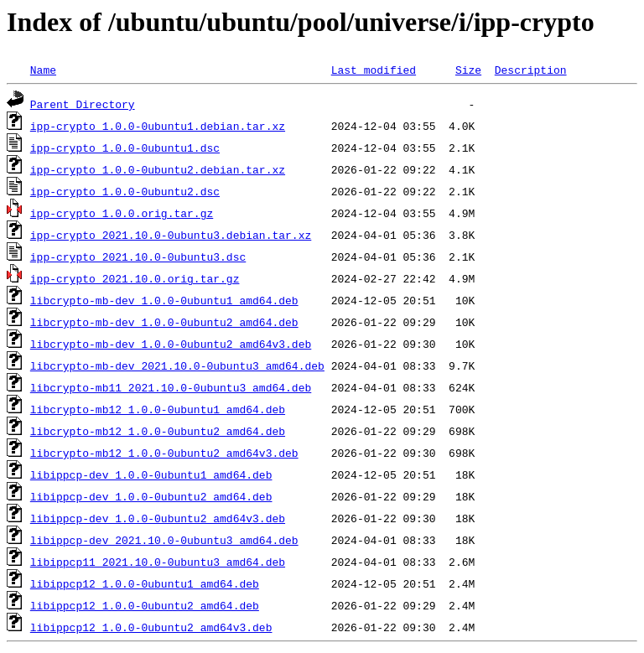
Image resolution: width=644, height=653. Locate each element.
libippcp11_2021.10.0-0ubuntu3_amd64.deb (158, 562)
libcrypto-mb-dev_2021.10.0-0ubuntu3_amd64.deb (177, 365)
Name (43, 70)
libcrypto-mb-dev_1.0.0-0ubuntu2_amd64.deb (164, 322)
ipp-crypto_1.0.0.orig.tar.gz (122, 213)
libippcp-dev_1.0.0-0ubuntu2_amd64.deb (151, 496)
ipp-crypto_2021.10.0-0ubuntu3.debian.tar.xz (171, 235)
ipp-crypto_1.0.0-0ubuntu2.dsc (125, 191)
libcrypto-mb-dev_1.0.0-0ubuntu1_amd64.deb (164, 300)
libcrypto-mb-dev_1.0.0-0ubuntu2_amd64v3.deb (171, 344)
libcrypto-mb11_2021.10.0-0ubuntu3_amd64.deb (171, 387)
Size (468, 70)
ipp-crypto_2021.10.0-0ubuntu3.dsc (138, 257)
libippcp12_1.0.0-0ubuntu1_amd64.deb (145, 583)
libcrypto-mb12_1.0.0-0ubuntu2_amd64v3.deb (164, 453)
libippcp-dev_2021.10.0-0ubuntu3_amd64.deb (164, 540)
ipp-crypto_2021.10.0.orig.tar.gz (135, 278)
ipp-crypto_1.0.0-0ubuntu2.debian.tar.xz (158, 169)
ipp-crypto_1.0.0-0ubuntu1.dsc (125, 148)
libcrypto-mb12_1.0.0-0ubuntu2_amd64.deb (158, 431)
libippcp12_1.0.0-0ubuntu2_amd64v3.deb (151, 627)
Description (531, 70)
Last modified (374, 70)
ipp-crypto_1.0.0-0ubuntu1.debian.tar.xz (158, 126)
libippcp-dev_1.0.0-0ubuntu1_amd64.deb (151, 474)
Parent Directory (83, 104)
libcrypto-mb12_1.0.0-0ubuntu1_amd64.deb (158, 409)
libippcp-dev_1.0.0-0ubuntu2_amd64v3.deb (158, 518)
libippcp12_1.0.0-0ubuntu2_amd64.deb (145, 605)
